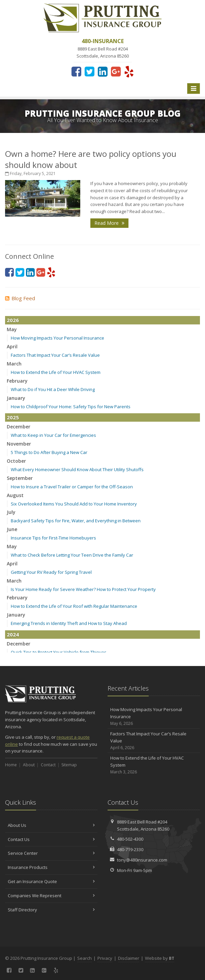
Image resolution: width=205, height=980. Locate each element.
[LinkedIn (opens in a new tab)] (103, 71)
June (12, 529)
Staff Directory (51, 910)
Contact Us (51, 839)
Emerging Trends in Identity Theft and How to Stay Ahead (69, 623)
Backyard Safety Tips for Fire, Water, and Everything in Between (76, 521)
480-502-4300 (130, 839)
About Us (51, 825)
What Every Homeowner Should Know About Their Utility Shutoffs (77, 469)
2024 (13, 634)
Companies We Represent (51, 896)
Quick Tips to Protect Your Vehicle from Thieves (59, 652)
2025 (13, 417)
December (19, 427)
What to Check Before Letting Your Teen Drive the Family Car (72, 555)
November (19, 444)
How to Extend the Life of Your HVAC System (56, 372)
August (15, 495)
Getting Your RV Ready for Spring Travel (51, 572)
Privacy (105, 958)
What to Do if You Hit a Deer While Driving (53, 389)
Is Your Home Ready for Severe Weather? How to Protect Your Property (83, 589)
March (14, 364)
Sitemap (69, 765)
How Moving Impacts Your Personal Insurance (57, 338)
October (16, 461)
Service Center (51, 853)
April (12, 346)
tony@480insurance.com (142, 860)
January (16, 398)
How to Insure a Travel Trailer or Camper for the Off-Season (72, 487)
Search (84, 958)
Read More (109, 223)
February (17, 381)
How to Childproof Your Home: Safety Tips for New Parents (71, 407)
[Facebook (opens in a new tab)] (76, 71)
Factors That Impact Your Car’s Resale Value (55, 355)
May (12, 329)
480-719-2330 (130, 849)
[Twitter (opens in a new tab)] (90, 71)
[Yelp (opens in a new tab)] (129, 71)
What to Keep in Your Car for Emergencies (53, 435)
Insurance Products (51, 867)
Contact (48, 765)
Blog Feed (20, 298)
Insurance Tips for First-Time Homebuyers (53, 538)
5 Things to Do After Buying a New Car (49, 452)
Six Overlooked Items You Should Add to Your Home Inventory (74, 504)
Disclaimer (129, 958)
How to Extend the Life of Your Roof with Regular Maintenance (74, 606)
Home (11, 765)
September (20, 478)
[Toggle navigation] (194, 89)
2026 (13, 320)
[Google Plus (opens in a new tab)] (116, 71)
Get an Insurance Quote (51, 881)
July (11, 512)
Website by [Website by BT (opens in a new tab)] (160, 958)
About (29, 765)
